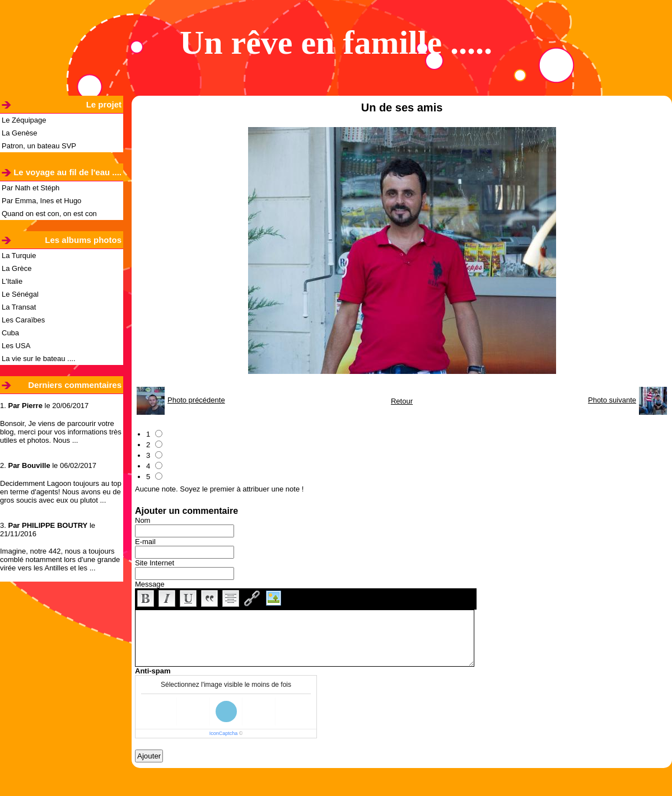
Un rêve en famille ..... (336, 43)
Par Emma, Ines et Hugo (41, 201)
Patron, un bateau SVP (39, 146)
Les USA (16, 346)
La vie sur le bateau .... (39, 359)
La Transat (19, 307)
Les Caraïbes (23, 320)
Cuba (10, 333)
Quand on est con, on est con (49, 214)
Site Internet (155, 563)
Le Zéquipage (24, 120)
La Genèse (20, 133)
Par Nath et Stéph (31, 188)
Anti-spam (153, 671)
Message (150, 584)
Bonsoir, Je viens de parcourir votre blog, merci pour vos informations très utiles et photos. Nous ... (61, 432)
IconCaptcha (224, 733)
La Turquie (19, 256)
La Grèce (17, 268)
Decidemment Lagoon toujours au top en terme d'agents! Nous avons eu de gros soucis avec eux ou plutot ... (61, 492)
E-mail (145, 542)
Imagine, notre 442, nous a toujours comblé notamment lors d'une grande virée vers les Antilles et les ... (60, 559)
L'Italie (12, 281)
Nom (143, 520)
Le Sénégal (20, 294)
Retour (402, 401)
